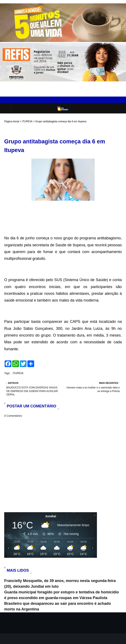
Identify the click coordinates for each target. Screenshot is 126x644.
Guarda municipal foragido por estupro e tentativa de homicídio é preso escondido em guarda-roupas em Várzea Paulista (62, 595)
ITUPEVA (27, 121)
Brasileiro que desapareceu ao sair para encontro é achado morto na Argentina (58, 606)
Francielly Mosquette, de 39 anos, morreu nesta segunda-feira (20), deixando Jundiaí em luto (60, 584)
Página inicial (12, 121)
